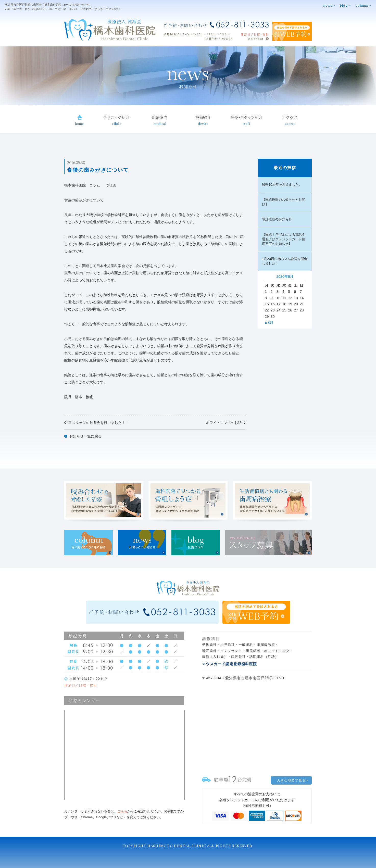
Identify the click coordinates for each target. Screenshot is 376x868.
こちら (122, 811)
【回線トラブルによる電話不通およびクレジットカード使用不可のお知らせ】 (284, 239)
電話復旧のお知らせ (277, 219)
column (362, 5)
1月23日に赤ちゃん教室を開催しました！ (285, 261)
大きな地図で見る (291, 780)
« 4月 (269, 323)
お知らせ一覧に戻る (85, 436)
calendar (256, 39)
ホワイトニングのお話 (224, 423)
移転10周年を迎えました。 (282, 185)
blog (344, 5)
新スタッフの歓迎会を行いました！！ (98, 423)
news (328, 5)
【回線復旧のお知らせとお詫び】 (284, 202)
